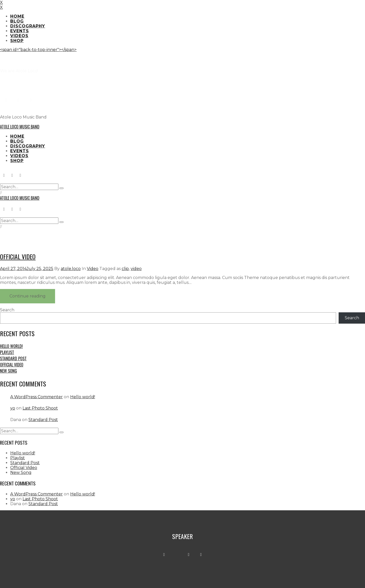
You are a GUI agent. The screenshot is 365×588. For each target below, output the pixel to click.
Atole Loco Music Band (20, 127)
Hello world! (11, 346)
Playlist (7, 352)
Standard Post (13, 358)
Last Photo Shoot (40, 408)
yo (13, 408)
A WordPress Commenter (36, 397)
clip (125, 269)
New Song (8, 371)
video (136, 269)
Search (7, 310)
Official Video (18, 256)
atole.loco (71, 269)
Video (93, 269)
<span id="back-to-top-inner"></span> (38, 50)
